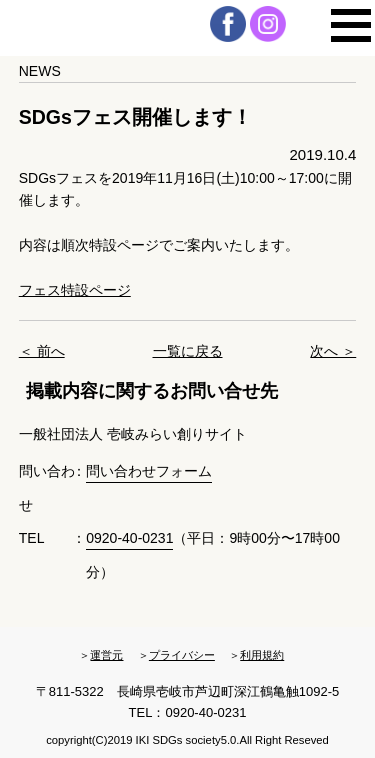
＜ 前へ (42, 351)
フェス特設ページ (75, 290)
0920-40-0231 (129, 538)
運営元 (106, 655)
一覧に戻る (188, 351)
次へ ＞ (333, 351)
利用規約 (262, 655)
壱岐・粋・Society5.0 (105, 27)
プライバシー (182, 655)
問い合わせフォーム (149, 471)
